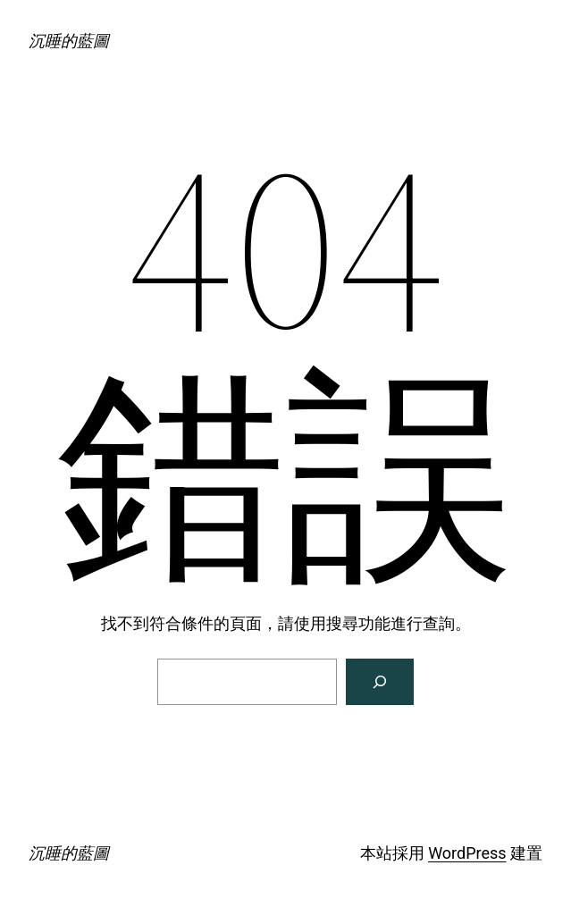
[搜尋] (380, 682)
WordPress (467, 853)
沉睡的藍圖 (69, 41)
